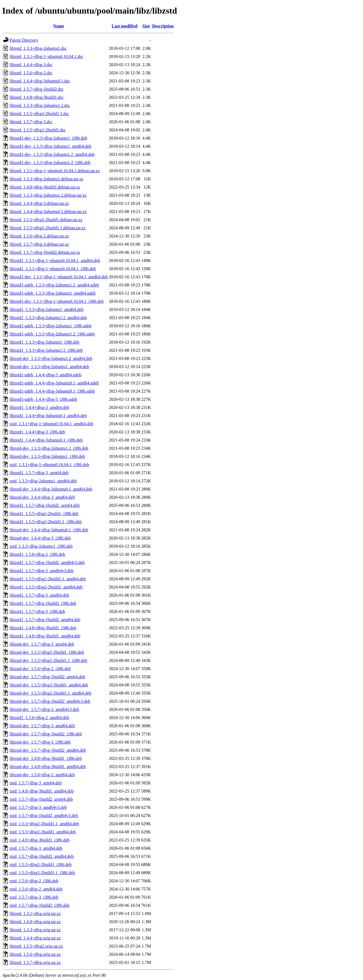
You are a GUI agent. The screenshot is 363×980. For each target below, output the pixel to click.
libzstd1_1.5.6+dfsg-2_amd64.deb (39, 718)
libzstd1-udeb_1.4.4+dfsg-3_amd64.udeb (45, 375)
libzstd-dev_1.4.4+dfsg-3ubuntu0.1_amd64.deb (51, 489)
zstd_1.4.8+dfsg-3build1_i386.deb (39, 840)
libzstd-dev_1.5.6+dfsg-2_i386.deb (40, 669)
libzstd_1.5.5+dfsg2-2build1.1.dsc (39, 114)
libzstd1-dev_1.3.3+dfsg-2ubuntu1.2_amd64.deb (52, 154)
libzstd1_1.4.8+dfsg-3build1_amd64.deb (45, 636)
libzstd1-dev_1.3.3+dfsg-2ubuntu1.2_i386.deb (50, 163)
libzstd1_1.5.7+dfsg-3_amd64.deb (39, 595)
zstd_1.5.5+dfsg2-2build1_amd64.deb (43, 832)
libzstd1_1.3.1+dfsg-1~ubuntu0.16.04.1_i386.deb (53, 269)
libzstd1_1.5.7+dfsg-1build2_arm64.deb (45, 505)
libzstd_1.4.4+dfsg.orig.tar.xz (35, 938)
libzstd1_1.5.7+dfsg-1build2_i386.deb (43, 603)
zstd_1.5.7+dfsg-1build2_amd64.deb (42, 856)
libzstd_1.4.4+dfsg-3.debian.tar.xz (39, 203)
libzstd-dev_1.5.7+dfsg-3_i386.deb (40, 742)
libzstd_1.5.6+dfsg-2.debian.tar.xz (39, 236)
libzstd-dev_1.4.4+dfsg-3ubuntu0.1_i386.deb (49, 530)
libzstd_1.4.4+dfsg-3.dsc (31, 65)
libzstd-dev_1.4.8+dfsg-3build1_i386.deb (46, 758)
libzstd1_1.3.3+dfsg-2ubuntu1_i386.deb (45, 342)
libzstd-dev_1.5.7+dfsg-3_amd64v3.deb (44, 709)
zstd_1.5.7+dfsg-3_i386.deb (34, 897)
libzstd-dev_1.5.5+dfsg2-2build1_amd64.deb (49, 685)
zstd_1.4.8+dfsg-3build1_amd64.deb (42, 791)
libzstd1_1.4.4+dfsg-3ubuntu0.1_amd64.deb (48, 416)
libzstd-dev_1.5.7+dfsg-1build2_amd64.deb (48, 750)
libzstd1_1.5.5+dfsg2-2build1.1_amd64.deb (48, 579)
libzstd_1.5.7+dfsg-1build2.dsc (37, 89)
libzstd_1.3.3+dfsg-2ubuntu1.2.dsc (40, 105)
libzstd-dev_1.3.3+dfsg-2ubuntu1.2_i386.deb (49, 448)
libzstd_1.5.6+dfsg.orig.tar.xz (35, 954)
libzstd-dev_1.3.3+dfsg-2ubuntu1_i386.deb (47, 456)
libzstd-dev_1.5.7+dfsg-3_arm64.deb (42, 644)
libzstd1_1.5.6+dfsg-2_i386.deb (37, 554)
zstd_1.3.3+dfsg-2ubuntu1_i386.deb (41, 546)
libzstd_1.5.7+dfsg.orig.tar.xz (35, 962)
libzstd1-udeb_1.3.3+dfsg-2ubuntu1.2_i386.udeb (52, 334)
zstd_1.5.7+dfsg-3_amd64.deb (36, 848)
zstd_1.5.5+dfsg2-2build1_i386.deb (41, 865)
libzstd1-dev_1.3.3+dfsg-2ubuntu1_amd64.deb (50, 146)
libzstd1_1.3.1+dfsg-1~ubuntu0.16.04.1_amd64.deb (55, 261)
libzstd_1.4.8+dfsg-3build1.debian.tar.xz (45, 187)
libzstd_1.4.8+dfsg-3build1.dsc (37, 97)
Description (163, 26)
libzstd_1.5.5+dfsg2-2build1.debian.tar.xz (46, 220)
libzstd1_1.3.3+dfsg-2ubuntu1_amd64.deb (47, 309)
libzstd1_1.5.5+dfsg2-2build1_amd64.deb (46, 587)
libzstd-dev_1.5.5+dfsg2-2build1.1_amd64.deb (51, 693)
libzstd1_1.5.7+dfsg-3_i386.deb (37, 611)
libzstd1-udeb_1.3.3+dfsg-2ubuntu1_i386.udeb (51, 326)
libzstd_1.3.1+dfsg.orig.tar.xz (35, 913)
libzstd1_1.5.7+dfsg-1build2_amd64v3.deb (47, 563)
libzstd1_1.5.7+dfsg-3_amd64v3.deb (42, 571)
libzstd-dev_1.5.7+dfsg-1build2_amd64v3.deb (50, 701)
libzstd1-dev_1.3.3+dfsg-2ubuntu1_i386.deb (48, 138)
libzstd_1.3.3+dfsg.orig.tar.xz (35, 930)
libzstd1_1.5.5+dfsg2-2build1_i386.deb (44, 514)
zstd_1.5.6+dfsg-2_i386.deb (34, 881)
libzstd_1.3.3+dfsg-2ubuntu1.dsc (38, 48)
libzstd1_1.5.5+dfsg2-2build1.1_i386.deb (46, 522)
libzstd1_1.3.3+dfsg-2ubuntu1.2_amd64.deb (48, 318)
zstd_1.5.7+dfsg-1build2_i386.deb (39, 905)
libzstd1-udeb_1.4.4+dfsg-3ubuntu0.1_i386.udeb (52, 391)
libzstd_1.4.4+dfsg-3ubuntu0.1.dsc (40, 81)
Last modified (125, 26)
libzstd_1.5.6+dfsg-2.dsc (31, 73)
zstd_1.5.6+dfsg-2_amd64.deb (36, 889)
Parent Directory (24, 40)
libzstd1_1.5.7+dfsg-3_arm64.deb (39, 473)
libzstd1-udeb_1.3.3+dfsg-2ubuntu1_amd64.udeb (53, 293)
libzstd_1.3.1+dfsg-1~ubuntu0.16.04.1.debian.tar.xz (55, 171)
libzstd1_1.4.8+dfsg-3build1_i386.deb (43, 628)
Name (59, 26)
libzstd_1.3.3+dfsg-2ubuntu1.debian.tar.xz (46, 179)
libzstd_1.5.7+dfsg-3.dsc (31, 122)
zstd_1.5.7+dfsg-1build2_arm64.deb (41, 799)
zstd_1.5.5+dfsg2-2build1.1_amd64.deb (44, 824)
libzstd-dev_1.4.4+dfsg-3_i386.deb (40, 538)
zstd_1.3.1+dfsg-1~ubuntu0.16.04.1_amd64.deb (51, 424)
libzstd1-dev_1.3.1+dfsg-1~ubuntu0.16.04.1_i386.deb (57, 301)
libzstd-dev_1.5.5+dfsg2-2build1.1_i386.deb (48, 660)
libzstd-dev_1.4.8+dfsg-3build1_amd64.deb (48, 767)
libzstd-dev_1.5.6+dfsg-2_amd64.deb (42, 775)
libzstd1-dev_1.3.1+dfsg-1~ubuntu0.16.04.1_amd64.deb (59, 277)
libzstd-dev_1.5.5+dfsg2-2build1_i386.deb (47, 652)
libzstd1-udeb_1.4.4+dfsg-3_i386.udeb (43, 399)
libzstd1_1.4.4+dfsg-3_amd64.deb (39, 407)
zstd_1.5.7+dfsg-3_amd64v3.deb (38, 807)
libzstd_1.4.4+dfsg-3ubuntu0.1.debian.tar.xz (48, 212)
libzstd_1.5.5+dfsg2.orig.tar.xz (36, 946)
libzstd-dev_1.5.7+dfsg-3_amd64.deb (42, 726)
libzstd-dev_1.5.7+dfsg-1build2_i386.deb (46, 734)
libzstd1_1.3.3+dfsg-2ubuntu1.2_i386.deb (46, 350)
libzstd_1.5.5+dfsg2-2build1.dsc (38, 130)
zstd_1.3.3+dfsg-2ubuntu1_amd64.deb (43, 481)
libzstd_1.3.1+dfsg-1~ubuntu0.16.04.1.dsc (46, 56)
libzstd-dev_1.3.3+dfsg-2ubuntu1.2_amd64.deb (51, 358)
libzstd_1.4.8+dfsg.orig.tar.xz (35, 922)
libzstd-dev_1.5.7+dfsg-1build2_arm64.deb (47, 677)
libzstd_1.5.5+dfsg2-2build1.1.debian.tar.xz (48, 228)
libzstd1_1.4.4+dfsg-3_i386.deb (37, 432)
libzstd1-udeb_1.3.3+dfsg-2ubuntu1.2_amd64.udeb (54, 285)
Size (146, 26)
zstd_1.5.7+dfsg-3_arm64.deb (36, 783)
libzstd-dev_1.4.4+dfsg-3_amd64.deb (42, 497)
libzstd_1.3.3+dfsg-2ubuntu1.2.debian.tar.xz (48, 195)
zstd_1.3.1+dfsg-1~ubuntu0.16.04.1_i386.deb (49, 465)
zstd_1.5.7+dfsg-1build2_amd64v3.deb (44, 816)
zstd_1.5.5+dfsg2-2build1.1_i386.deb (42, 873)
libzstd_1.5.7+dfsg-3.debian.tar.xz (39, 244)
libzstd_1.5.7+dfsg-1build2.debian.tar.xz (45, 252)
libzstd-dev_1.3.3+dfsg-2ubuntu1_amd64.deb (49, 367)
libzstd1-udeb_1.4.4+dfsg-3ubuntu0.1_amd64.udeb (54, 383)
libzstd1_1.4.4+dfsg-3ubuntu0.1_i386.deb (46, 440)
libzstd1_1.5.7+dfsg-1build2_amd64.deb (45, 620)
